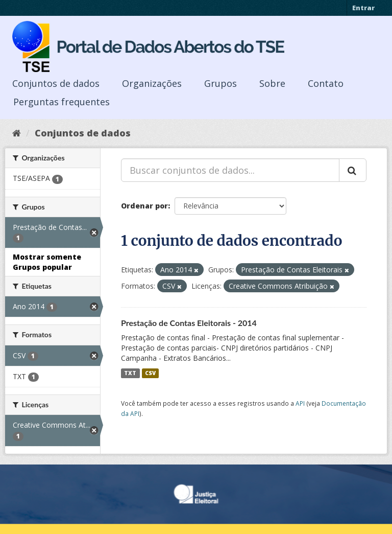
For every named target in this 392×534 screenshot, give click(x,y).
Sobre (272, 83)
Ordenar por (144, 206)
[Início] (17, 133)
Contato (326, 83)
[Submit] (353, 170)
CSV (150, 373)
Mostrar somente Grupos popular (47, 262)
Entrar (363, 8)
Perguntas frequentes (62, 102)
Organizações (152, 83)
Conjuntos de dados (56, 83)
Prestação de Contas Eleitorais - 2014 (189, 323)
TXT (130, 373)
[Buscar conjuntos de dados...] (230, 170)
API (300, 403)
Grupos (220, 83)
